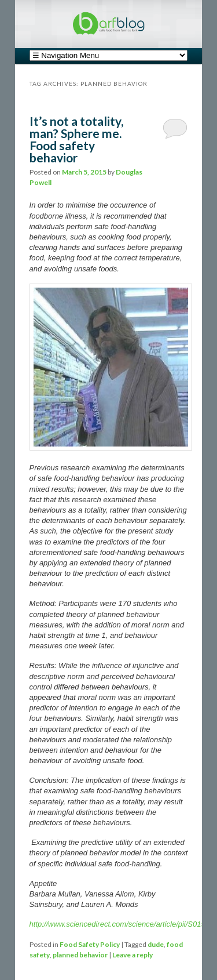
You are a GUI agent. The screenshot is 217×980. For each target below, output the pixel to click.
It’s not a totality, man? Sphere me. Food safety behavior (76, 139)
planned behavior (80, 955)
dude (156, 944)
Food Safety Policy (90, 944)
